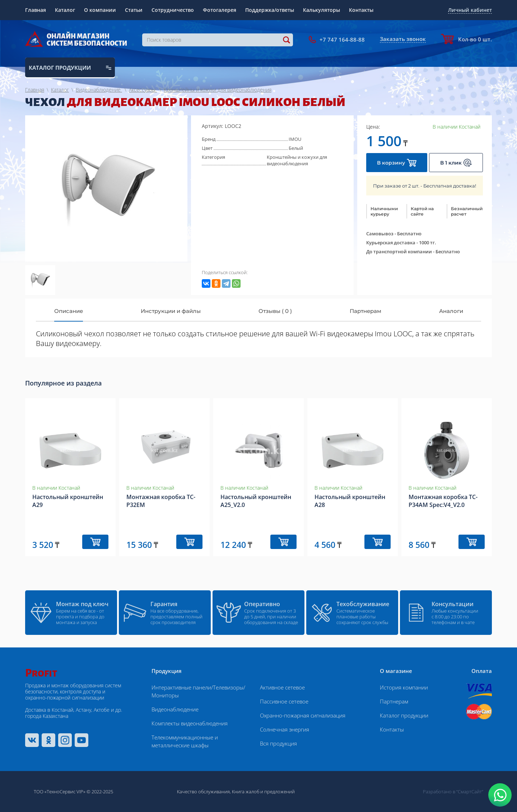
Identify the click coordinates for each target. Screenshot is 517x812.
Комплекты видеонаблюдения (190, 723)
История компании (404, 687)
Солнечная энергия (285, 729)
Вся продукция (278, 743)
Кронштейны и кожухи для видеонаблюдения (297, 160)
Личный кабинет (470, 10)
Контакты (361, 10)
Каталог (65, 10)
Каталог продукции (404, 715)
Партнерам (394, 701)
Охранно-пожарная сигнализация (303, 715)
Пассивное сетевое (284, 701)
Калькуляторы (322, 10)
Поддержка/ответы (270, 10)
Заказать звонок (403, 39)
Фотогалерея (220, 10)
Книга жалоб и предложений (263, 792)
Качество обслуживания (203, 792)
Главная (36, 10)
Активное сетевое (282, 687)
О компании (100, 10)
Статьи (134, 10)
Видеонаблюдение (175, 709)
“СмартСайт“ (470, 792)
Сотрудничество (173, 10)
